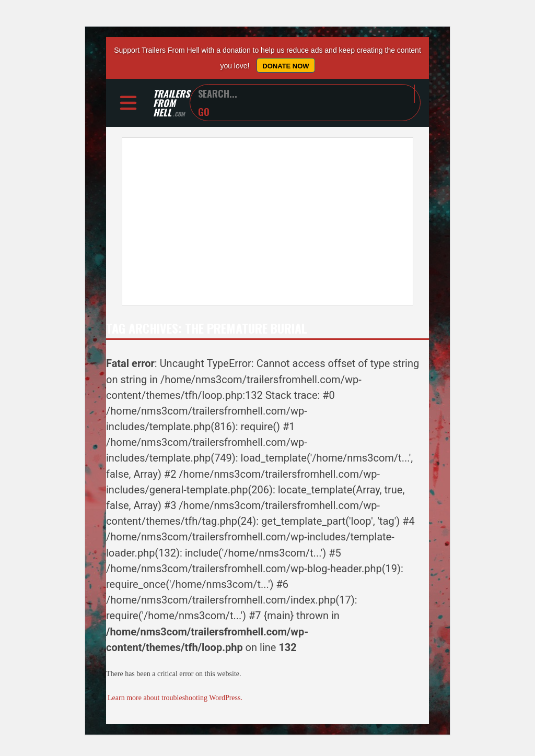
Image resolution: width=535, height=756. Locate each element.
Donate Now (286, 66)
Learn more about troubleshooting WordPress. (175, 698)
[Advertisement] (267, 221)
